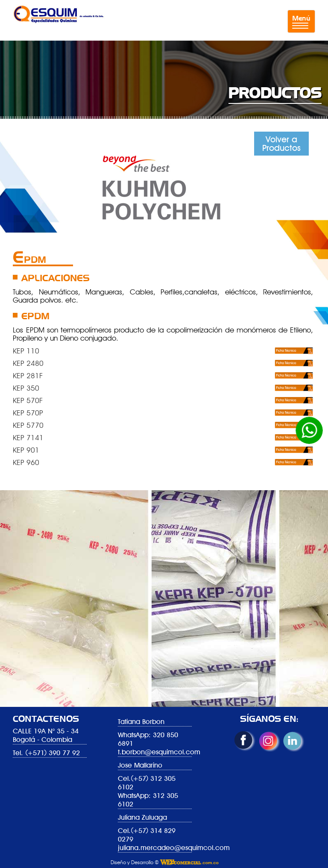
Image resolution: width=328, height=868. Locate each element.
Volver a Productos (281, 144)
